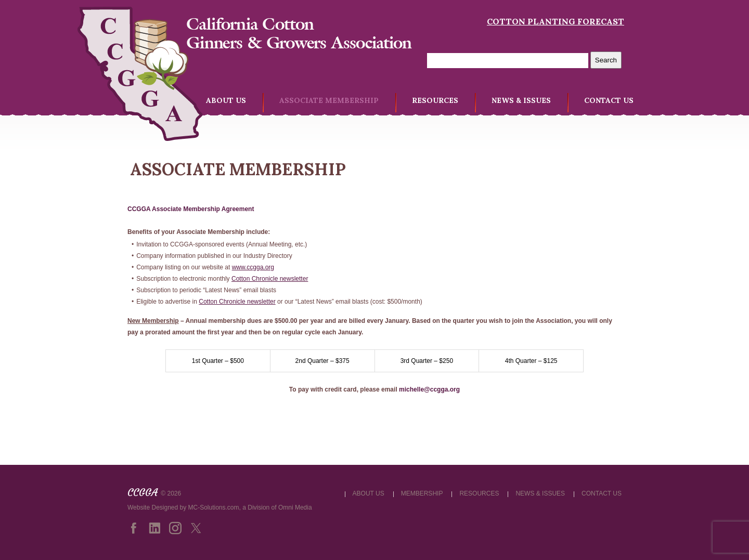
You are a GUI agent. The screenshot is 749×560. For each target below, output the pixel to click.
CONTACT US (609, 100)
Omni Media (295, 507)
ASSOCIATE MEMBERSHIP (329, 100)
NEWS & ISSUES (521, 100)
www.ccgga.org (253, 267)
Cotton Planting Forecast (556, 21)
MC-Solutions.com (214, 507)
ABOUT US (226, 100)
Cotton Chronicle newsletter (270, 279)
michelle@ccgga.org (429, 389)
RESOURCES (435, 100)
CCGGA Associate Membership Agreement (191, 209)
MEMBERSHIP (422, 493)
